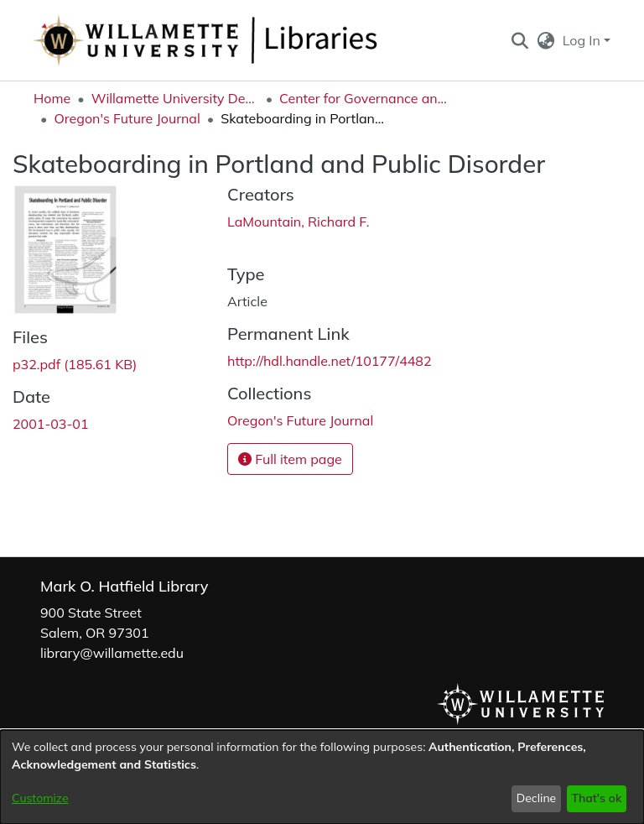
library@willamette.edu (112, 653)
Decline (537, 798)
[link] (75, 364)
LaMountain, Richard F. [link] (298, 222)
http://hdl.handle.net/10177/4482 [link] (330, 361)
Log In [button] (583, 40)
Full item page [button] (290, 459)
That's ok (596, 798)
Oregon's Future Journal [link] (127, 118)
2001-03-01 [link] (51, 424)
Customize (40, 798)
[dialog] (322, 777)
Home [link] (52, 98)
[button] (519, 40)
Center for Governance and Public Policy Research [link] (363, 98)
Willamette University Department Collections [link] (175, 98)
